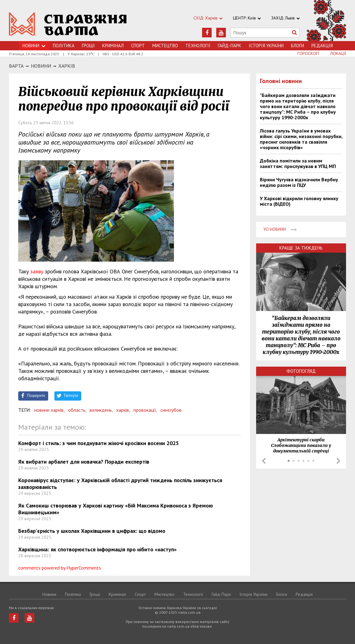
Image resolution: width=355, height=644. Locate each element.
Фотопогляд (301, 371)
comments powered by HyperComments (60, 568)
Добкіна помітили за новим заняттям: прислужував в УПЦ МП (298, 163)
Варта (16, 66)
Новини (34, 46)
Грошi (88, 46)
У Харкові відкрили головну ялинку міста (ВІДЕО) (299, 201)
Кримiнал (113, 46)
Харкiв (67, 66)
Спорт (138, 46)
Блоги (298, 46)
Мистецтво (165, 46)
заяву (37, 271)
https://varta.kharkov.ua (68, 24)
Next (338, 461)
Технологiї (198, 46)
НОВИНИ (41, 66)
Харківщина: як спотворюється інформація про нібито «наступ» (97, 549)
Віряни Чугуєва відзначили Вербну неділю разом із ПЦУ (299, 182)
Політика (64, 46)
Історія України (266, 46)
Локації (338, 53)
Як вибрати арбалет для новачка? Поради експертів (84, 462)
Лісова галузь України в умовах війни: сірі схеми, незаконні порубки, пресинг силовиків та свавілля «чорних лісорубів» (301, 139)
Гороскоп (308, 53)
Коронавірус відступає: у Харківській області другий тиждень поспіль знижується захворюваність (120, 484)
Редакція (322, 46)
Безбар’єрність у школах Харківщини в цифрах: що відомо (92, 531)
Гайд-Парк (230, 46)
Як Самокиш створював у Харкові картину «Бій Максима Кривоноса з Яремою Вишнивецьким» (116, 509)
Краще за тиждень (301, 248)
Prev (264, 461)
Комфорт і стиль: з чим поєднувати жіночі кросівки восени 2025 (99, 443)
